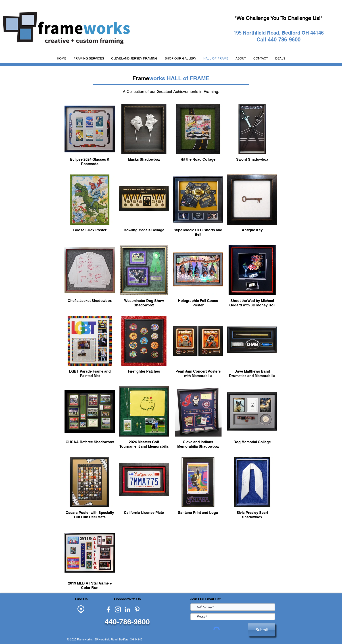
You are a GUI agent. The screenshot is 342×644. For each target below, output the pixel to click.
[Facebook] (108, 609)
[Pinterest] (137, 609)
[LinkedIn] (127, 609)
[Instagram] (118, 609)
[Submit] (262, 630)
